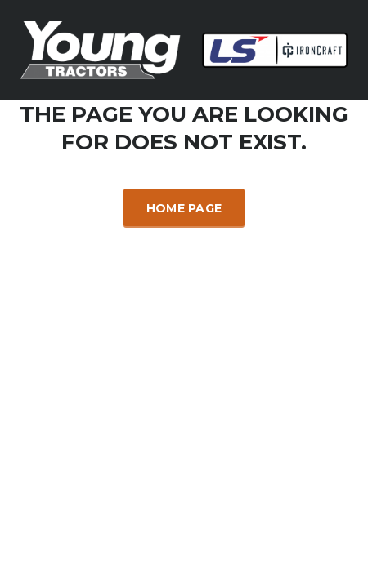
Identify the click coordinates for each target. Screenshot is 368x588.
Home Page (184, 208)
